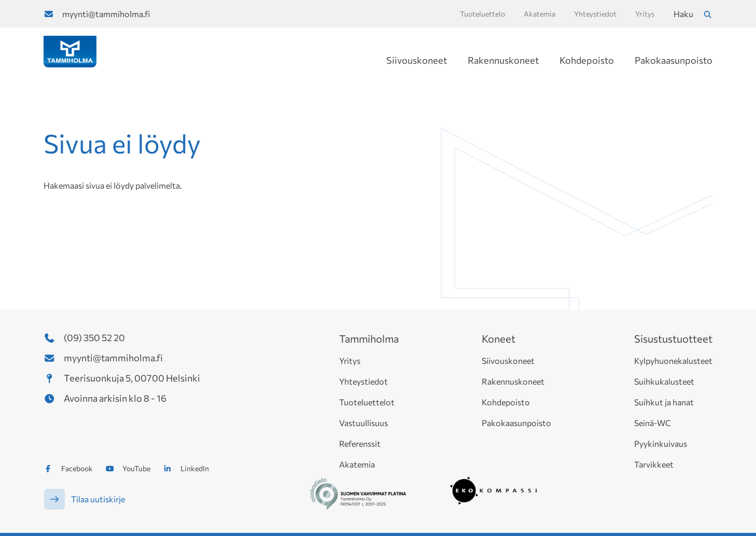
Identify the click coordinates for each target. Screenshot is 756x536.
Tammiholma (369, 338)
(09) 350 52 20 (94, 337)
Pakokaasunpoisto (674, 60)
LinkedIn (195, 468)
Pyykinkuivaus (661, 443)
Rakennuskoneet (503, 60)
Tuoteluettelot (367, 402)
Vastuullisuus (363, 423)
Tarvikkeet (654, 464)
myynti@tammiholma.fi (106, 14)
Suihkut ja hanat (664, 402)
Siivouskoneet (417, 60)
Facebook (77, 468)
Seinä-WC (653, 423)
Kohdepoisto (587, 60)
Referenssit (360, 443)
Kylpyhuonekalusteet (673, 361)
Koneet (499, 338)
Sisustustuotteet (673, 338)
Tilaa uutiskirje (98, 499)
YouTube (136, 468)
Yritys (350, 361)
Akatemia (357, 464)
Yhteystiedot (363, 381)
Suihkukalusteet (664, 381)
